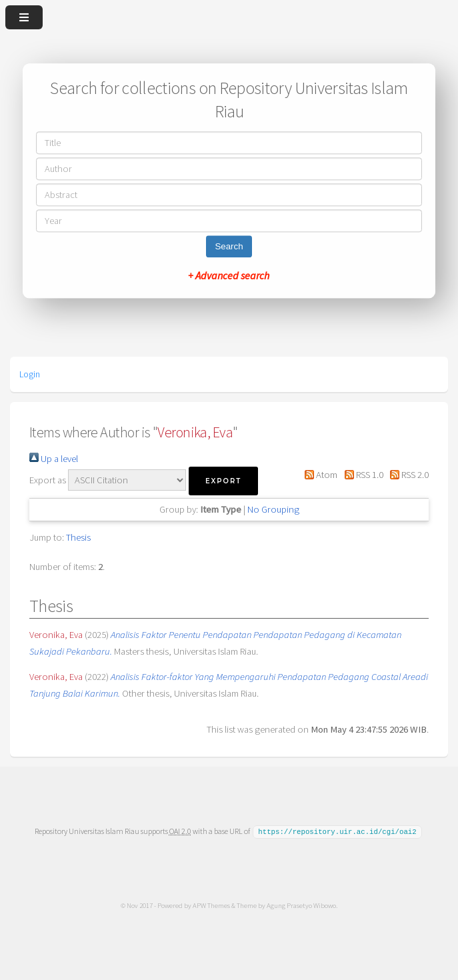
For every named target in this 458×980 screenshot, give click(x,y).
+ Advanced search (229, 276)
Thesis (78, 537)
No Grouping (273, 509)
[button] (223, 481)
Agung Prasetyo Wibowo (301, 905)
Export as (48, 480)
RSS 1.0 (361, 475)
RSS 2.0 (407, 475)
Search (229, 247)
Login (30, 374)
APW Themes (211, 905)
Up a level (54, 459)
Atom (319, 475)
